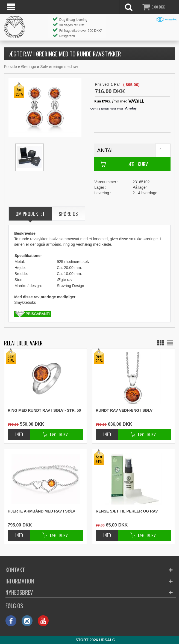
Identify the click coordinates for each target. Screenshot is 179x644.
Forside (11, 67)
